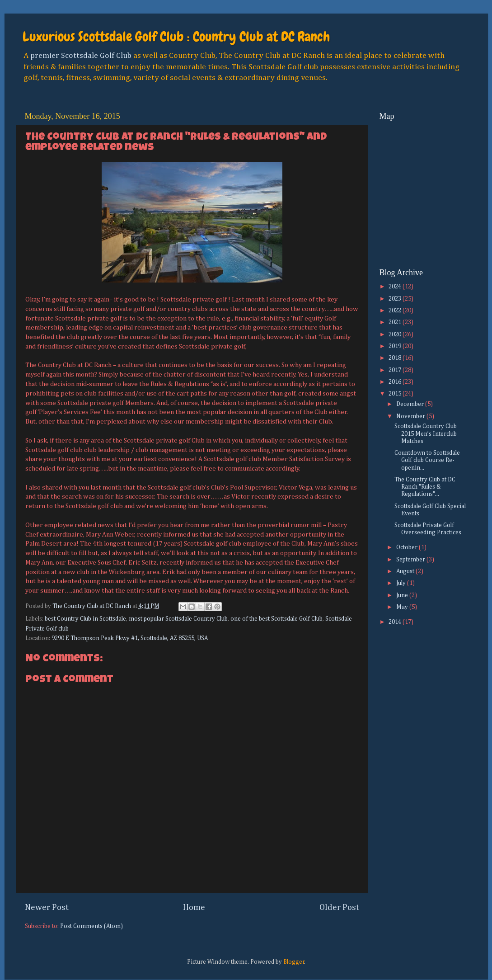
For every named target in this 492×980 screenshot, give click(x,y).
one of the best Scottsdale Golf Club (276, 619)
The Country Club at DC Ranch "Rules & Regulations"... (425, 487)
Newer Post (47, 907)
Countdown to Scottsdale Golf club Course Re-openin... (427, 460)
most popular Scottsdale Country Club (178, 619)
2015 (396, 394)
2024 (396, 287)
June (403, 595)
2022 (396, 311)
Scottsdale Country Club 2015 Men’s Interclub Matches (426, 433)
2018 (396, 358)
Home (194, 907)
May (403, 607)
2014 (396, 622)
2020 (396, 335)
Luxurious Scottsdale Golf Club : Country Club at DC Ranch (176, 37)
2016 (396, 382)
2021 (396, 322)
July (402, 583)
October (408, 547)
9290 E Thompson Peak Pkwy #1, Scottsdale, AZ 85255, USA (130, 638)
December (411, 404)
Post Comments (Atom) (91, 926)
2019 (396, 346)
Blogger (294, 962)
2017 (396, 370)
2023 (396, 299)
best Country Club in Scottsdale (85, 619)
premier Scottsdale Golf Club (81, 56)
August (406, 571)
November (411, 416)
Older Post (339, 907)
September (411, 560)
